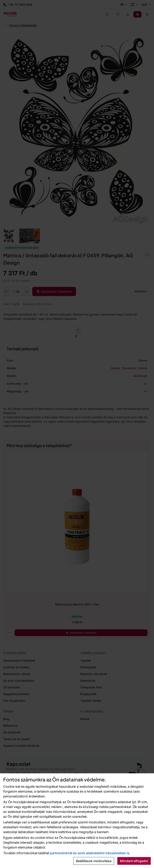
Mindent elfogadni (134, 861)
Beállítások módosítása (94, 861)
